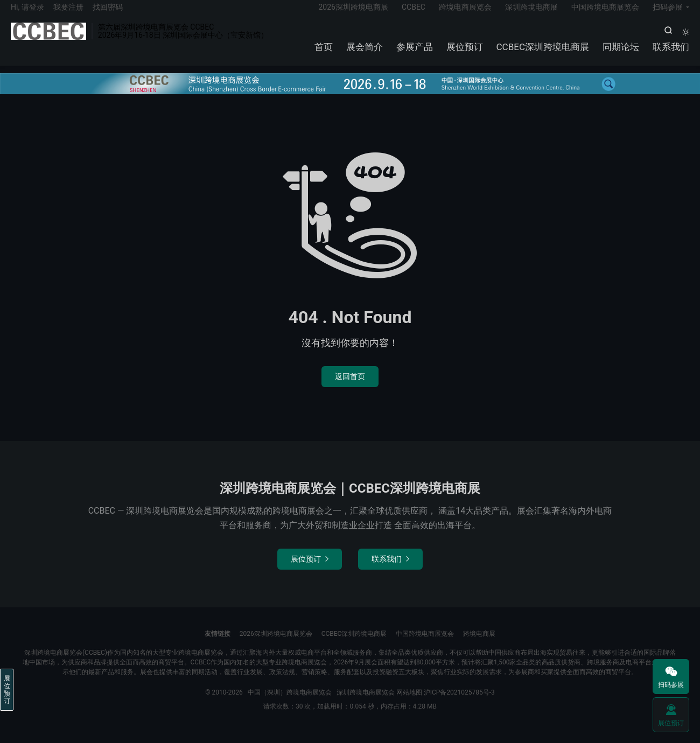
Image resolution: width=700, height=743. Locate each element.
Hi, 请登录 (27, 14)
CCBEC (414, 14)
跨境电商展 (479, 644)
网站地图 (409, 703)
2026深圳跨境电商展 (353, 14)
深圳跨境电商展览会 (366, 703)
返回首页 (350, 387)
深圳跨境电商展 (531, 14)
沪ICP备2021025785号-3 (459, 703)
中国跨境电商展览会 (605, 14)
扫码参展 (668, 14)
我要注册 (68, 14)
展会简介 (365, 54)
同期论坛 (621, 54)
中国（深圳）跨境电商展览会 (48, 38)
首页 (324, 54)
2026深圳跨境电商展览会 (276, 644)
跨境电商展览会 (465, 14)
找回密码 (108, 14)
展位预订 (465, 54)
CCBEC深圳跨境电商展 (543, 54)
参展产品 (415, 54)
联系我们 (671, 54)
